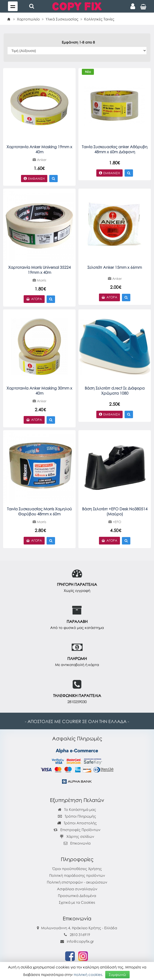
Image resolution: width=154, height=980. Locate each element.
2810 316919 (80, 935)
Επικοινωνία (80, 843)
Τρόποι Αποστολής (77, 823)
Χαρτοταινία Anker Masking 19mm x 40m (39, 149)
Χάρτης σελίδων (77, 836)
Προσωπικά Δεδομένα (77, 896)
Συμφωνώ (117, 974)
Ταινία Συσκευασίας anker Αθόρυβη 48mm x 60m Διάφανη (115, 149)
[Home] (9, 19)
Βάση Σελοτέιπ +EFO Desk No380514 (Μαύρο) (115, 511)
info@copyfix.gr (77, 941)
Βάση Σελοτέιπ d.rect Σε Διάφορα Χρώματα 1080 (115, 391)
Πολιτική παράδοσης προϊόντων (77, 875)
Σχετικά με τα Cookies (77, 902)
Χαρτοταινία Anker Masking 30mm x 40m (39, 391)
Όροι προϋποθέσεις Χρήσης (77, 869)
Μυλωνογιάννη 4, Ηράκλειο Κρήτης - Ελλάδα (79, 928)
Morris (39, 280)
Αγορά (34, 299)
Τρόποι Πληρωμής (77, 816)
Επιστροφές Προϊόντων (77, 830)
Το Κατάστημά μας (77, 809)
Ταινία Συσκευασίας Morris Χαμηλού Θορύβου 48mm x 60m (39, 511)
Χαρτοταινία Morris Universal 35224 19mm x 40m (39, 270)
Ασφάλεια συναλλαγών (77, 889)
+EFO (115, 522)
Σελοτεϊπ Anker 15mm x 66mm (115, 267)
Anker (39, 160)
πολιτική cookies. (88, 974)
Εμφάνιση (34, 179)
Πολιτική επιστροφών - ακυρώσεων (77, 882)
